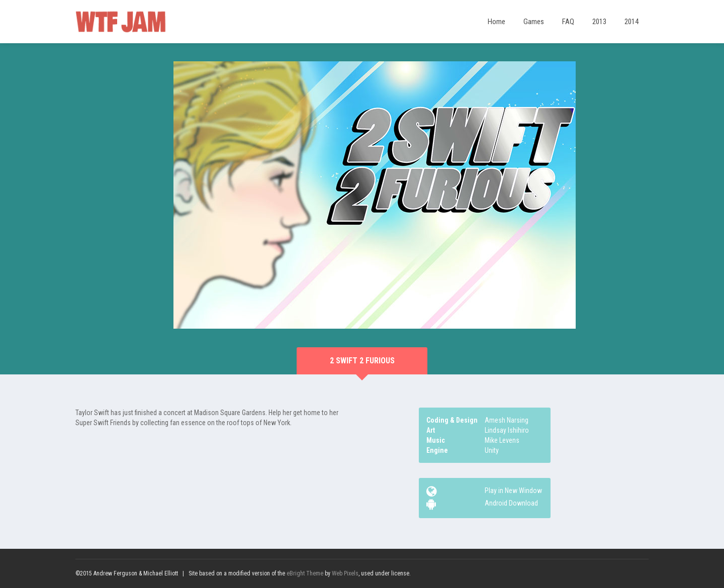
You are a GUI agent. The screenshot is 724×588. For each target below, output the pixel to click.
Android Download (511, 503)
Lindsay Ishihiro (507, 430)
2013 (599, 22)
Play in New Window (513, 491)
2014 (631, 22)
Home (496, 22)
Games (534, 22)
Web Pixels (345, 573)
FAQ (568, 22)
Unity (492, 450)
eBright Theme (305, 573)
